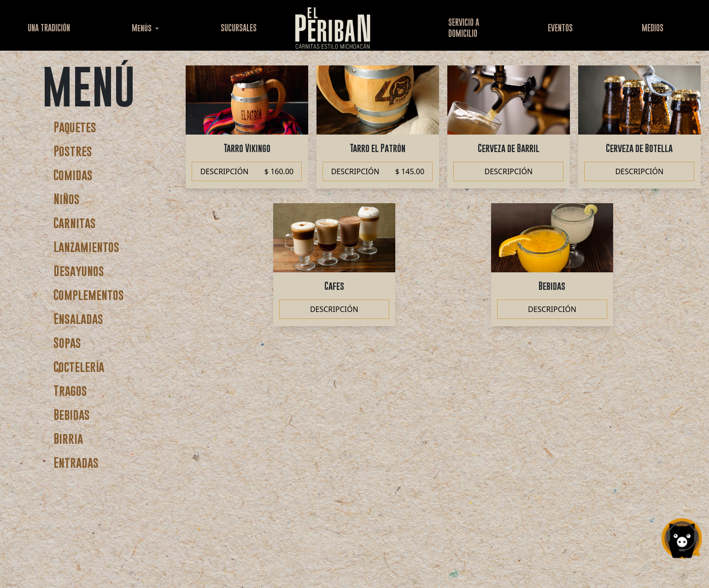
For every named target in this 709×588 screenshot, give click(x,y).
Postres (73, 151)
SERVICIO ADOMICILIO (464, 28)
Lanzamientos (86, 247)
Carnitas (75, 223)
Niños (67, 199)
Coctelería (79, 367)
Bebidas (72, 415)
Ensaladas (78, 319)
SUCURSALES (239, 28)
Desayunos (79, 271)
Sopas (67, 343)
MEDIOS (653, 28)
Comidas (73, 175)
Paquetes (75, 127)
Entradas (76, 462)
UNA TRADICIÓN (49, 28)
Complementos (89, 295)
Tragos (70, 391)
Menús (143, 28)
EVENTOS (560, 28)
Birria (68, 438)
